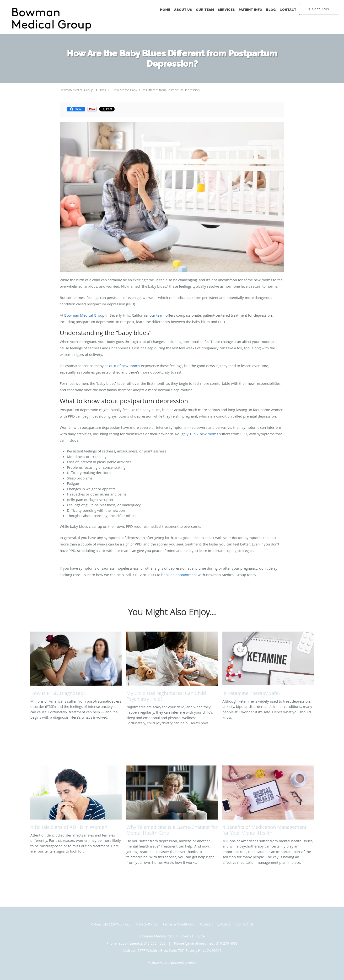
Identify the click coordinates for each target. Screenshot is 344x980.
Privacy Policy (146, 924)
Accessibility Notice (215, 924)
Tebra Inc (123, 924)
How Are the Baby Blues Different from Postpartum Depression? (157, 90)
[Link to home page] (56, 20)
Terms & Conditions (178, 924)
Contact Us (245, 924)
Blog (103, 90)
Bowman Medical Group (76, 90)
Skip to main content (24, 3)
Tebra (193, 963)
